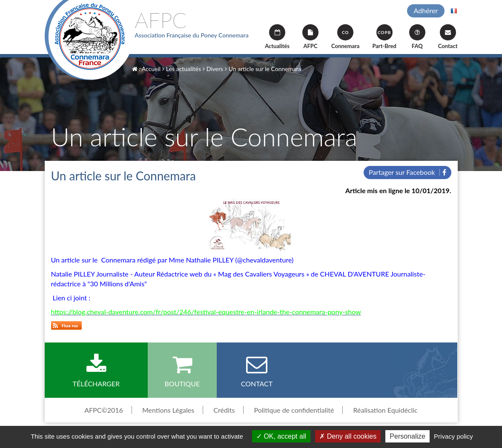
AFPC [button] (310, 37)
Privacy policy (453, 436)
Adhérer (426, 10)
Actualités (277, 37)
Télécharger (96, 371)
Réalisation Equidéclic (386, 410)
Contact (448, 37)
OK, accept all (281, 436)
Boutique (182, 371)
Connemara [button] (345, 37)
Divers (213, 69)
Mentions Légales (168, 410)
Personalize (407, 436)
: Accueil (146, 69)
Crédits (224, 410)
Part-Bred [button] (384, 37)
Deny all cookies (348, 436)
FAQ (417, 37)
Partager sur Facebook (407, 172)
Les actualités (182, 69)
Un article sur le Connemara (263, 69)
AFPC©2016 (104, 410)
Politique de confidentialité (294, 410)
